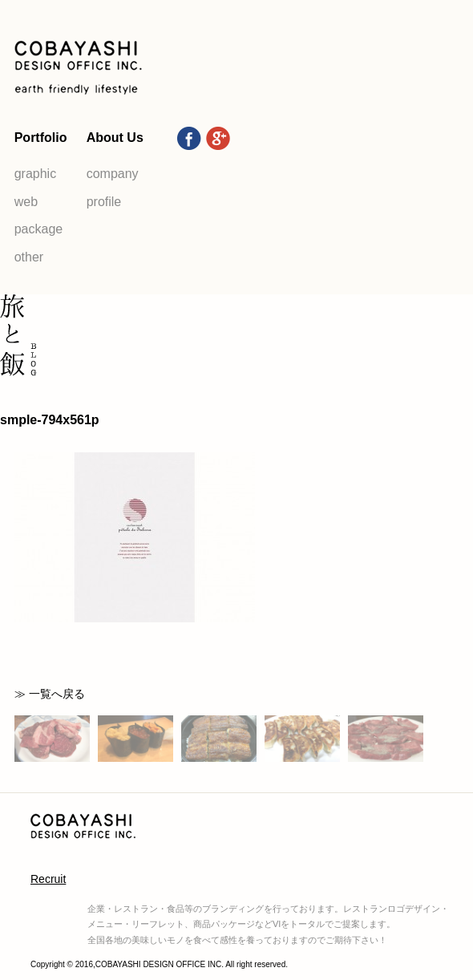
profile (104, 202)
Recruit (48, 879)
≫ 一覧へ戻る (50, 694)
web (26, 202)
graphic (35, 174)
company (113, 174)
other (29, 257)
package (39, 229)
